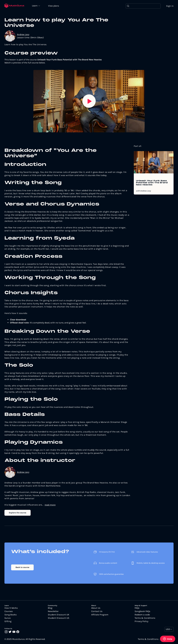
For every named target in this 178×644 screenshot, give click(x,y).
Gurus (8, 618)
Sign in (170, 6)
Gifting (8, 621)
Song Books (10, 615)
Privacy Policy (141, 621)
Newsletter (53, 611)
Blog (50, 608)
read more (50, 505)
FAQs (137, 608)
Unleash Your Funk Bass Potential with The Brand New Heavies (152, 183)
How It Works (11, 608)
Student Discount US (59, 618)
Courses (9, 611)
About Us (96, 608)
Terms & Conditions (145, 618)
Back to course (22, 567)
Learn (35, 6)
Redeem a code (142, 615)
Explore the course (18, 513)
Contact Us (97, 611)
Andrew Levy (23, 34)
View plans (54, 6)
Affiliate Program (100, 615)
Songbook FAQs (142, 611)
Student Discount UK (59, 615)
